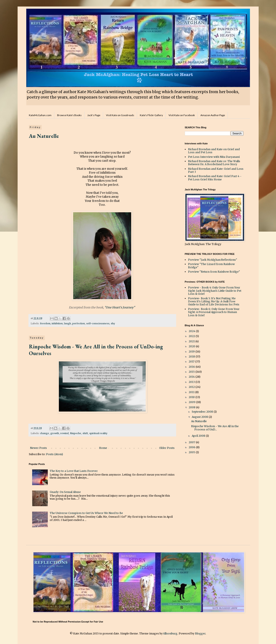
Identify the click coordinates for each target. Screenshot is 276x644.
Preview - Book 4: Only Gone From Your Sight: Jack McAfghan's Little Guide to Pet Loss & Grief (215, 291)
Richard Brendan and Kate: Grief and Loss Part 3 (216, 170)
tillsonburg (170, 633)
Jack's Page (94, 115)
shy (113, 323)
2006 (192, 447)
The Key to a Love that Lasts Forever (74, 471)
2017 (192, 362)
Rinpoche (76, 433)
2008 (192, 407)
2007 (192, 442)
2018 (192, 357)
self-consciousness (98, 323)
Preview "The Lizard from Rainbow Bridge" (211, 266)
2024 (192, 331)
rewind (64, 433)
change (45, 433)
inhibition (57, 323)
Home (103, 448)
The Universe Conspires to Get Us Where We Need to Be (86, 513)
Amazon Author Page (213, 115)
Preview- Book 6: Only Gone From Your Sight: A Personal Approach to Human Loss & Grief (214, 312)
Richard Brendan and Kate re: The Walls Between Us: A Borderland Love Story (214, 163)
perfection (79, 323)
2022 (192, 336)
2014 (192, 377)
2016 (192, 367)
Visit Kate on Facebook (182, 115)
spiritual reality (98, 433)
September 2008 (203, 412)
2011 (192, 392)
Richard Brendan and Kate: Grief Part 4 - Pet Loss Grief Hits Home (215, 178)
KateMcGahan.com (40, 115)
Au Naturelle (44, 136)
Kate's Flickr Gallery (151, 115)
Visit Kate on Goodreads (120, 115)
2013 (192, 382)
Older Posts (167, 448)
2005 (192, 452)
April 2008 (199, 436)
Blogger (200, 633)
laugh (68, 323)
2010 (192, 397)
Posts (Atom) (55, 454)
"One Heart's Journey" (120, 307)
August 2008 (200, 417)
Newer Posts (38, 448)
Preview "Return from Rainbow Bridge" (214, 272)
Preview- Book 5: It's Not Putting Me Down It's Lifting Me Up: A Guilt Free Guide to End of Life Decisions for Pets (214, 301)
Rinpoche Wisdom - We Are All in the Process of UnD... (215, 428)
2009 (192, 402)
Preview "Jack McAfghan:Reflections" (213, 260)
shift (85, 433)
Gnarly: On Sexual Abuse (65, 492)
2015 (192, 372)
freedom (45, 323)
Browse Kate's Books (69, 115)
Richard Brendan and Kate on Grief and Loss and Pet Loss (214, 151)
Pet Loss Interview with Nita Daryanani (214, 157)
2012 (192, 387)
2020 (192, 346)
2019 (192, 352)
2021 (192, 341)
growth (55, 433)
